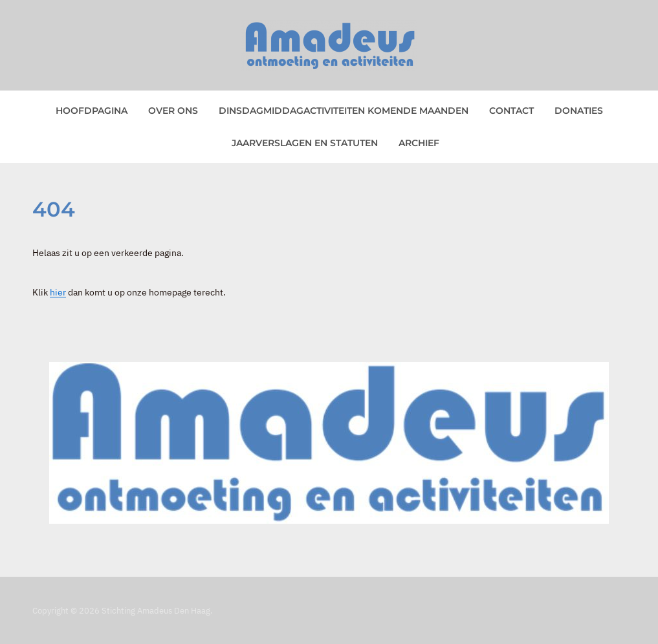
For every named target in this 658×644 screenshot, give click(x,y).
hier (58, 292)
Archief (419, 143)
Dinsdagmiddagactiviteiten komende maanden (344, 111)
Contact (511, 111)
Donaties (579, 111)
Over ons (173, 111)
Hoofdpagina (92, 111)
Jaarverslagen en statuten (305, 143)
